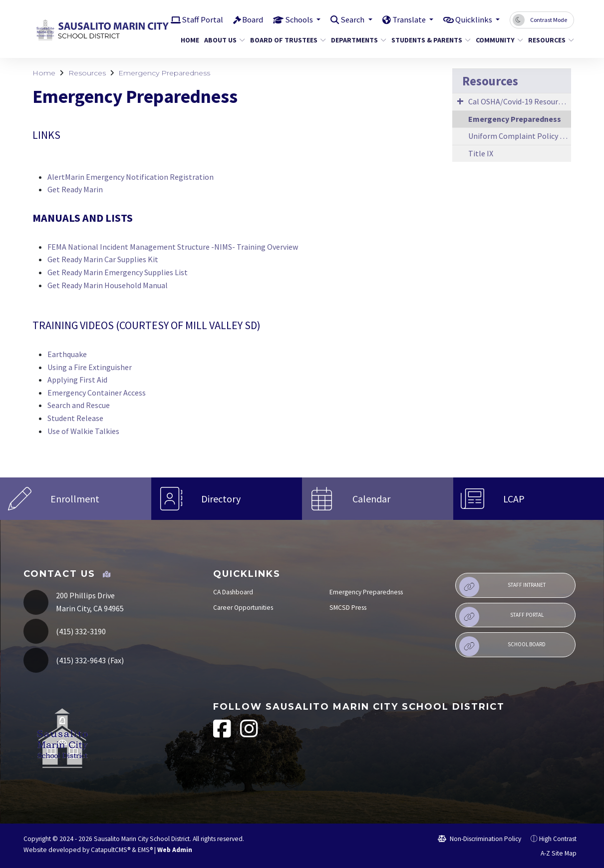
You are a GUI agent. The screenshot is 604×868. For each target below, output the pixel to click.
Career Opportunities (243, 608)
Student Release (75, 418)
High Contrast (558, 839)
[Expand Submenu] (460, 101)
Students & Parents (427, 40)
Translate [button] (406, 19)
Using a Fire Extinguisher (90, 367)
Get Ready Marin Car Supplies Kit (103, 259)
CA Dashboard (233, 592)
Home (189, 40)
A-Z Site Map (553, 853)
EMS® (145, 850)
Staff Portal (195, 19)
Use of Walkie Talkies (83, 431)
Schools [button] (293, 19)
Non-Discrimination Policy (479, 839)
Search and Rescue (79, 405)
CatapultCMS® (111, 850)
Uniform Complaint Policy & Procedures (520, 136)
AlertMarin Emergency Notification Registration (131, 177)
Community (497, 40)
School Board (502, 646)
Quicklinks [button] (473, 19)
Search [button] (348, 19)
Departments (356, 40)
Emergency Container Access (97, 393)
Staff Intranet (502, 587)
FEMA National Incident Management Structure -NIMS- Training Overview (173, 247)
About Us (222, 40)
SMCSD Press (348, 608)
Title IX (481, 153)
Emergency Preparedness (164, 73)
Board (245, 19)
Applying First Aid (77, 380)
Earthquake (67, 354)
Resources (549, 40)
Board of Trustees (284, 40)
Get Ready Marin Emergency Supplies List (118, 272)
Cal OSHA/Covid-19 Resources (519, 101)
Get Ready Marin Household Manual (108, 285)
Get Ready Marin (75, 189)
